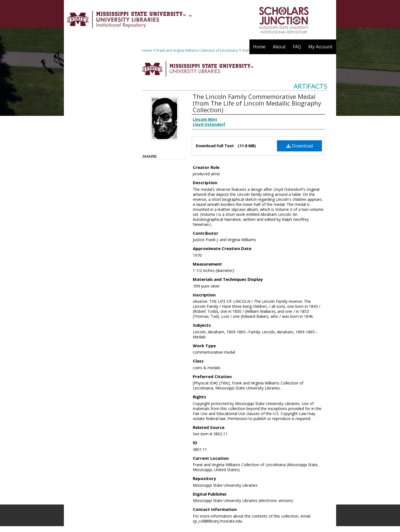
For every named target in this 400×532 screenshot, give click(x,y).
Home (147, 50)
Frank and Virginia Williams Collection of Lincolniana (197, 50)
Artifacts (310, 86)
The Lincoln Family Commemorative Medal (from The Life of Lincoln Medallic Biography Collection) (257, 103)
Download (300, 146)
